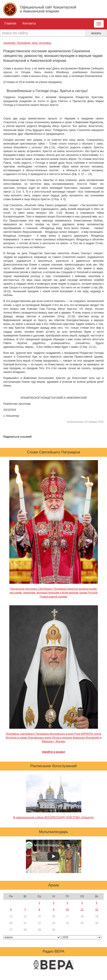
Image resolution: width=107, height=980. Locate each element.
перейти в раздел (53, 752)
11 (82, 910)
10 (67, 910)
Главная (10, 23)
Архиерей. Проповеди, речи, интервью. (27, 43)
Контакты (29, 23)
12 (97, 910)
